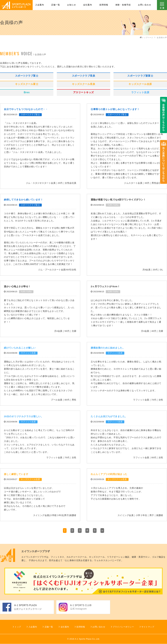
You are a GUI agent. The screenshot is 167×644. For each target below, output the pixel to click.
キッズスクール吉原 (140, 84)
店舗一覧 (56, 5)
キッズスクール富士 (27, 84)
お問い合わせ (145, 5)
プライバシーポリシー (123, 627)
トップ (18, 627)
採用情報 (104, 5)
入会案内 (40, 5)
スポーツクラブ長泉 (84, 76)
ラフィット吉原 (140, 92)
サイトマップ (148, 627)
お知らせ (72, 5)
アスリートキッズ (83, 92)
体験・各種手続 (123, 5)
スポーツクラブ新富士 (140, 76)
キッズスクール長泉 (84, 84)
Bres (27, 92)
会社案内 (88, 5)
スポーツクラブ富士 (27, 76)
